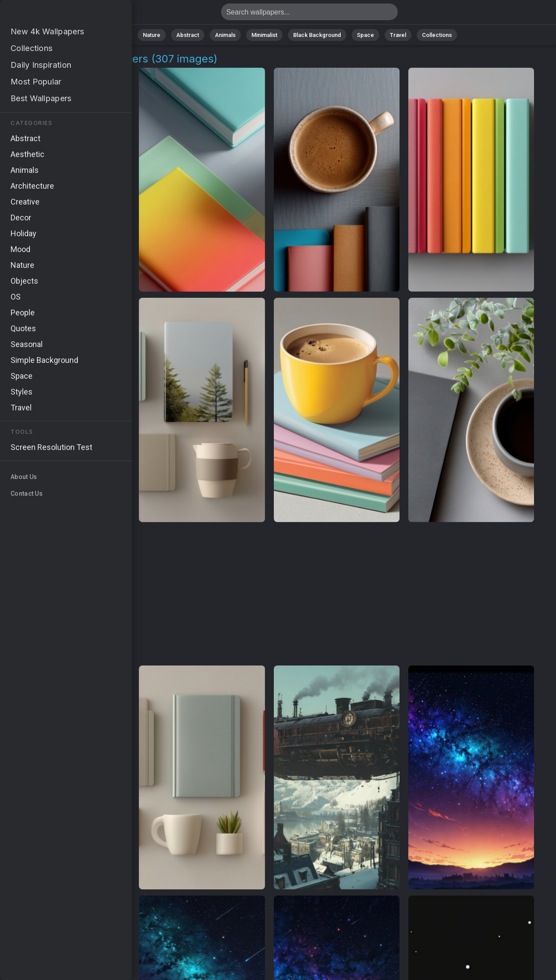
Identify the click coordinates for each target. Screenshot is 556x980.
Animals (225, 35)
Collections (437, 35)
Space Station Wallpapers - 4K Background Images (53, 14)
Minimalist (264, 35)
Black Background (317, 35)
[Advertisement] (269, 594)
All (124, 35)
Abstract (188, 35)
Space (365, 35)
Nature (152, 35)
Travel (398, 35)
